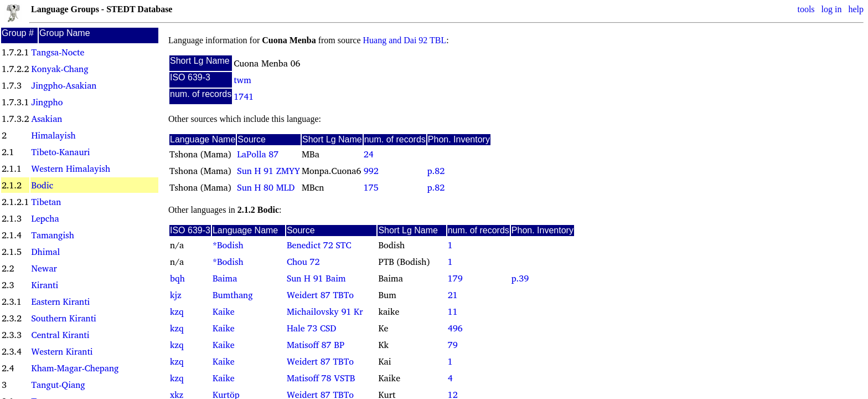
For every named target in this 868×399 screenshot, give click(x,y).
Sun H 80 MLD (266, 187)
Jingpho (47, 102)
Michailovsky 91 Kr (325, 311)
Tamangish (52, 235)
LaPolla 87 (258, 154)
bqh (177, 278)
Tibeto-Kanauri (60, 152)
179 (455, 278)
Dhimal (45, 252)
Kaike (224, 311)
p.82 (436, 171)
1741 (244, 96)
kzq (177, 311)
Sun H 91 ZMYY (268, 171)
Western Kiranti (62, 351)
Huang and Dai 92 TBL (405, 40)
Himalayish (53, 135)
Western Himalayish (71, 168)
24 (369, 154)
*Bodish (228, 245)
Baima (225, 278)
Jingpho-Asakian (64, 85)
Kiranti (45, 285)
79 (453, 345)
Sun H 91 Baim (316, 278)
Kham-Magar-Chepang (75, 368)
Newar (44, 268)
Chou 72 (303, 262)
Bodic (42, 185)
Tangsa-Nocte (58, 52)
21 (453, 295)
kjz (176, 295)
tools (806, 9)
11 (453, 311)
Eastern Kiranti (60, 301)
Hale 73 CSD (312, 328)
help (856, 9)
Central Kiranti (60, 335)
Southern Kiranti (63, 318)
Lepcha (45, 218)
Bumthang (233, 295)
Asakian (46, 119)
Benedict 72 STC (319, 245)
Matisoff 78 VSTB (321, 378)
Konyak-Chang (60, 69)
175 (371, 187)
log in (832, 9)
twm (242, 80)
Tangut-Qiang (58, 385)
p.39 (520, 278)
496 (455, 328)
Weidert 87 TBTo (320, 295)
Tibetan (46, 202)
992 (371, 171)
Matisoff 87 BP (316, 345)
